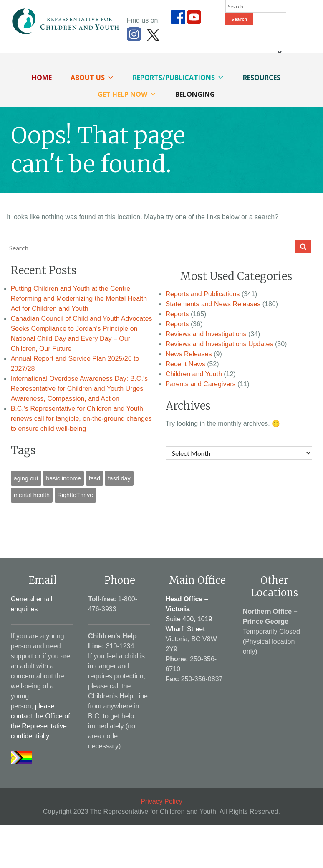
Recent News (185, 364)
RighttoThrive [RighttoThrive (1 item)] (76, 495)
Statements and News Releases (213, 304)
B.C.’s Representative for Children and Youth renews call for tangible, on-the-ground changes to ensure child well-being (81, 419)
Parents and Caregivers (201, 384)
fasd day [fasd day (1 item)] (119, 478)
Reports (177, 314)
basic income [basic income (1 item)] (63, 478)
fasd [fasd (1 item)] (95, 478)
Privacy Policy (161, 802)
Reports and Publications (203, 294)
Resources (262, 78)
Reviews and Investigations (206, 334)
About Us (92, 78)
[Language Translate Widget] (254, 52)
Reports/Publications (178, 78)
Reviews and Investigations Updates (220, 344)
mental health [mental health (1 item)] (32, 495)
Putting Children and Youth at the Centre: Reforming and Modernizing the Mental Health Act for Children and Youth (79, 299)
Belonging (195, 94)
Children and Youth (194, 374)
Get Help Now (127, 94)
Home (42, 78)
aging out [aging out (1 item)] (26, 478)
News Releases (189, 354)
